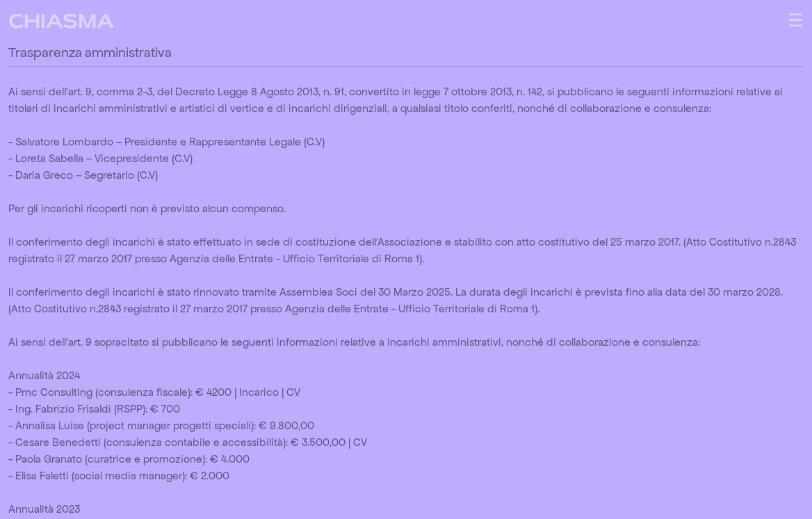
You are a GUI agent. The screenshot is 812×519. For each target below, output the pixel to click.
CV (293, 392)
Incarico (259, 392)
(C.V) (314, 142)
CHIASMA (61, 23)
